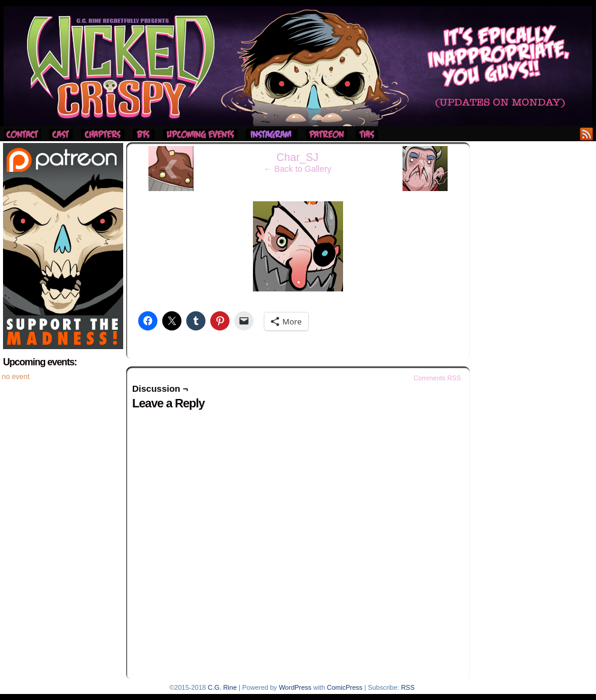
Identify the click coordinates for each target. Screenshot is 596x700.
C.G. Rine (222, 687)
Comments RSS (437, 378)
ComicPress (345, 687)
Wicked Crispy (298, 66)
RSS (587, 134)
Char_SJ (297, 157)
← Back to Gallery (298, 169)
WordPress (295, 687)
